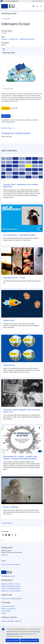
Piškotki (3, 613)
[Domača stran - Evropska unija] (8, 6)
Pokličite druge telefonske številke (11, 586)
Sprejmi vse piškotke (13, 640)
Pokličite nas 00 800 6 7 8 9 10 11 (11, 584)
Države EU (4, 39)
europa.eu (12, 576)
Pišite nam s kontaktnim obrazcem (11, 589)
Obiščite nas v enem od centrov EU (11, 591)
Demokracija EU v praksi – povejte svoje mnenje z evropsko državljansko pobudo (20, 458)
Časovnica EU (9, 365)
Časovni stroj (9, 320)
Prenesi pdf (6, 108)
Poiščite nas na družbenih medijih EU (12, 599)
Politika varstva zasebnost (9, 609)
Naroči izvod (6, 116)
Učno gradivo (7, 19)
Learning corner (7, 547)
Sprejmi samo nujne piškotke (30, 640)
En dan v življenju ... (12, 507)
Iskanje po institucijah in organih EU (11, 621)
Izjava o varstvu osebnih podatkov (11, 565)
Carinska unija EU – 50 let (14, 278)
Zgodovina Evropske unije (27, 39)
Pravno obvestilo (6, 611)
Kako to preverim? (38, 1)
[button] (3, 535)
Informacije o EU (14, 39)
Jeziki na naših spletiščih (8, 606)
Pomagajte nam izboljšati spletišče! (16, 133)
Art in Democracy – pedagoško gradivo (19, 235)
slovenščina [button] (33, 6)
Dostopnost (4, 555)
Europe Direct (9, 122)
